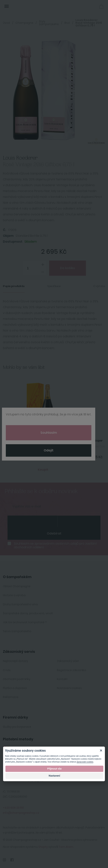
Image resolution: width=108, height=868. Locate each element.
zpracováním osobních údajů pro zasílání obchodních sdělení (55, 545)
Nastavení (54, 776)
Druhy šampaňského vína (20, 604)
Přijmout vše (54, 769)
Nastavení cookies (69, 688)
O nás (7, 670)
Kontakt (62, 679)
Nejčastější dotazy (15, 661)
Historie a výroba (14, 595)
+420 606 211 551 (13, 808)
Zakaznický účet (68, 661)
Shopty (43, 847)
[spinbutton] (34, 268)
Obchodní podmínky (17, 679)
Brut (67, 23)
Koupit (43, 470)
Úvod (6, 23)
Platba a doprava (15, 688)
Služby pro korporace (17, 727)
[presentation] (32, 521)
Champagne (24, 23)
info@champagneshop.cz (21, 813)
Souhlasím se (55, 545)
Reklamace (11, 697)
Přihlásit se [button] (93, 6)
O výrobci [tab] (99, 286)
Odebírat (54, 533)
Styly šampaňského (49, 23)
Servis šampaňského (17, 631)
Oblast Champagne (17, 586)
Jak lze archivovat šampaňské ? (25, 622)
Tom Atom (66, 847)
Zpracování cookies (85, 762)
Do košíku (67, 268)
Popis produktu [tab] (14, 286)
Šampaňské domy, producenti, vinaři (28, 613)
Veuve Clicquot (20, 441)
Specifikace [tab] (54, 286)
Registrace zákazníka (72, 670)
